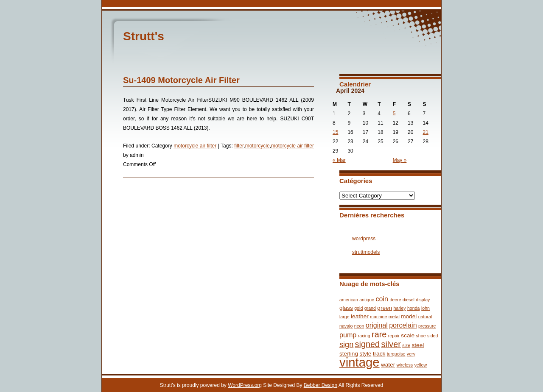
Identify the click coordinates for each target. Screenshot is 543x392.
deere (395, 300)
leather (360, 316)
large (344, 317)
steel (418, 345)
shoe (421, 336)
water (388, 365)
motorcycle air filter (195, 146)
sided (432, 336)
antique (367, 300)
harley (400, 308)
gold (358, 308)
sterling (349, 354)
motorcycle (258, 146)
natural (425, 317)
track (379, 354)
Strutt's (144, 36)
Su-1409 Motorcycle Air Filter (181, 80)
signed (368, 344)
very (411, 354)
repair (394, 336)
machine (378, 317)
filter (239, 146)
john (425, 308)
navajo (346, 326)
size (406, 345)
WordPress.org (245, 385)
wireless (405, 365)
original (377, 325)
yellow (420, 365)
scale (408, 335)
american (349, 300)
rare (379, 334)
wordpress (364, 239)
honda (414, 308)
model (409, 316)
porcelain (403, 325)
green (385, 308)
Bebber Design (320, 385)
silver (391, 344)
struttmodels (366, 252)
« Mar (339, 160)
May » (400, 160)
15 (335, 132)
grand (370, 308)
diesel (409, 300)
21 (426, 132)
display (423, 300)
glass (346, 308)
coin (382, 299)
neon (359, 326)
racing (364, 336)
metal (394, 317)
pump (348, 335)
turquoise (396, 354)
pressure (427, 326)
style (365, 354)
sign (346, 345)
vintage (360, 362)
